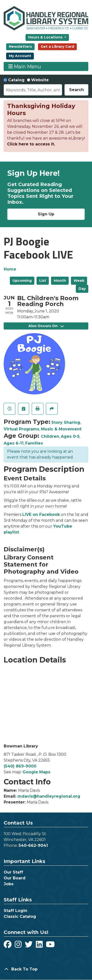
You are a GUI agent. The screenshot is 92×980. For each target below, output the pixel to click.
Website (40, 80)
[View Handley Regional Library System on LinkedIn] (40, 946)
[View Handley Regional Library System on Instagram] (19, 946)
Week (79, 281)
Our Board (15, 878)
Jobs (9, 884)
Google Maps (36, 772)
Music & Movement (61, 429)
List (43, 281)
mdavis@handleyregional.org (49, 796)
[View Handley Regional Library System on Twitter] (29, 946)
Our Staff (13, 872)
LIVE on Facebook (41, 514)
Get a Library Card (57, 47)
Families (34, 443)
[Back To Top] (46, 969)
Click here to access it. (31, 144)
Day (82, 289)
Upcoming (22, 281)
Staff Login (15, 911)
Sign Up (46, 214)
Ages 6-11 (14, 443)
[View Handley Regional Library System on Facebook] (8, 946)
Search (77, 90)
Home (10, 269)
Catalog (16, 80)
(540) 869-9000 (20, 766)
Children (50, 436)
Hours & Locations (46, 37)
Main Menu (25, 66)
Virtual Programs (21, 429)
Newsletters (20, 47)
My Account (20, 56)
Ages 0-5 (70, 436)
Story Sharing (66, 422)
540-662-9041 (33, 845)
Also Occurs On (46, 326)
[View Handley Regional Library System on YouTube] (50, 946)
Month (60, 281)
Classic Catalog (20, 916)
